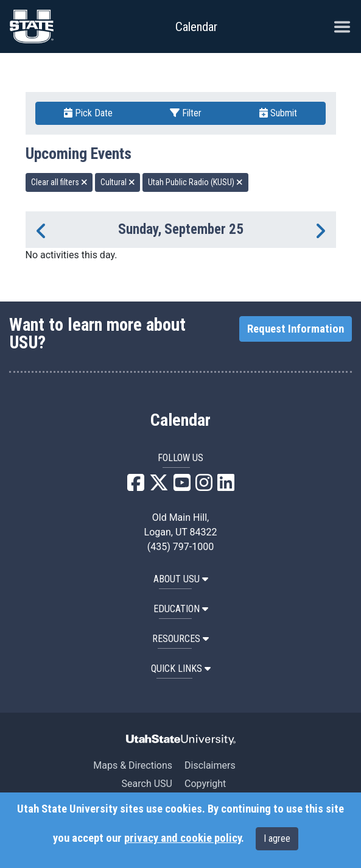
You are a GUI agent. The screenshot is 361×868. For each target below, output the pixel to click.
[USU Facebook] (136, 486)
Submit (278, 113)
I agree (277, 838)
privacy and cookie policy (183, 838)
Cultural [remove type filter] (118, 182)
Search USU (147, 784)
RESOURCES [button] (180, 639)
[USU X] (159, 486)
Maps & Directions (133, 765)
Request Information (296, 329)
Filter (186, 113)
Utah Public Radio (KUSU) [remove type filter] (195, 182)
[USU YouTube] (182, 486)
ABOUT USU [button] (181, 579)
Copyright (205, 784)
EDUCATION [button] (181, 609)
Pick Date (88, 113)
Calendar (180, 420)
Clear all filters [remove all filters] (59, 182)
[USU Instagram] (204, 486)
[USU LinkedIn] (226, 486)
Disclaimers (210, 765)
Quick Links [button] (181, 669)
